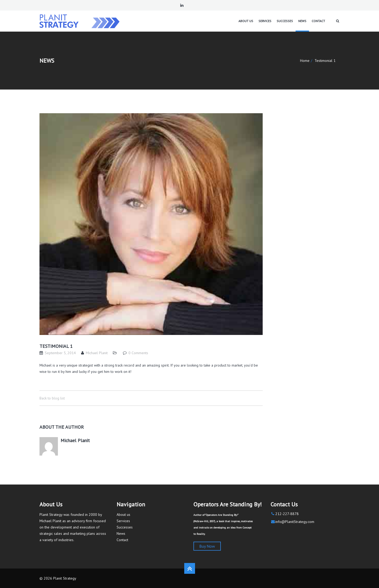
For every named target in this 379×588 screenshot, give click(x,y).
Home (305, 61)
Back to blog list (52, 398)
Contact (122, 540)
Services (123, 521)
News (121, 533)
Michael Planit (97, 353)
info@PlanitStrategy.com (295, 522)
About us (123, 515)
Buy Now (207, 546)
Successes (125, 527)
